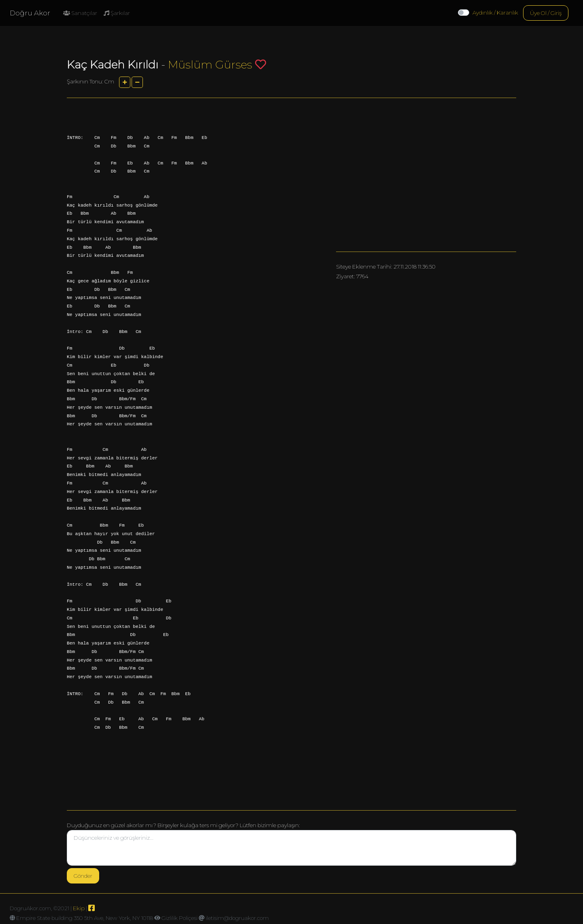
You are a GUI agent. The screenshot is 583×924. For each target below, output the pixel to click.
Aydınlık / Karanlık (495, 13)
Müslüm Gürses (210, 65)
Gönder (83, 876)
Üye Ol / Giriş (546, 13)
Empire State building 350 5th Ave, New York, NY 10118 (85, 918)
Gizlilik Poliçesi (180, 918)
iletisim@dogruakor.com (237, 918)
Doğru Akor (30, 13)
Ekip (79, 908)
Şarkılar (117, 13)
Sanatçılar (80, 13)
